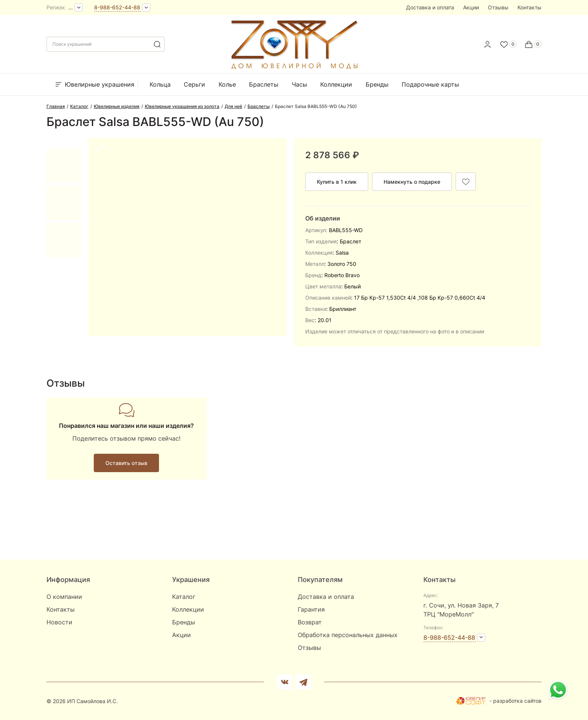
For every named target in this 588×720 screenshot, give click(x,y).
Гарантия (311, 609)
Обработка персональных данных (348, 635)
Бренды (377, 84)
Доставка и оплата (430, 7)
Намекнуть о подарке (412, 182)
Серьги (194, 84)
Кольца (160, 84)
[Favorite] (508, 44)
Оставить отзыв (126, 463)
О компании (64, 597)
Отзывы (498, 7)
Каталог (184, 597)
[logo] (294, 67)
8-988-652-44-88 (117, 7)
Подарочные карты (430, 84)
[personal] (487, 44)
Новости (59, 622)
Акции (471, 7)
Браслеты (264, 84)
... (70, 7)
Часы (299, 84)
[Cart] (533, 44)
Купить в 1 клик (337, 182)
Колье (227, 84)
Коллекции (336, 84)
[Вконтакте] (285, 682)
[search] (157, 44)
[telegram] (303, 682)
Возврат (310, 622)
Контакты (529, 7)
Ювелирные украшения (94, 84)
